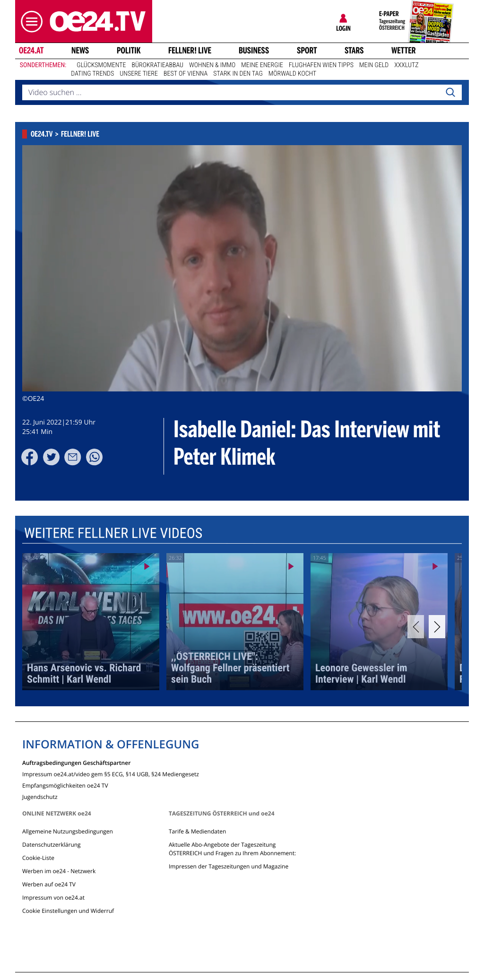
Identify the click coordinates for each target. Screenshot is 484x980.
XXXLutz (406, 65)
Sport (307, 51)
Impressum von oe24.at (53, 898)
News (80, 51)
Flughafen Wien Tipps (321, 65)
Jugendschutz (40, 796)
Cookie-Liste (38, 858)
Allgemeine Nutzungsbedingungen (68, 831)
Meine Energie (262, 65)
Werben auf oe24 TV (49, 884)
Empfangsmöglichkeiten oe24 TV (65, 785)
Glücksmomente (101, 65)
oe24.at (31, 51)
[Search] (450, 93)
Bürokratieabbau (157, 65)
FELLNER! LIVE (190, 51)
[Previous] (416, 627)
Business (254, 51)
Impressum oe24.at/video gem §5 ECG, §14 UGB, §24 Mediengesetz (111, 774)
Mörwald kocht (293, 74)
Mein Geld (374, 65)
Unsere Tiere (139, 74)
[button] (29, 22)
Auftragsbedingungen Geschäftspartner (76, 762)
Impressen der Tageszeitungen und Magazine (229, 866)
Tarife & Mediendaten (197, 831)
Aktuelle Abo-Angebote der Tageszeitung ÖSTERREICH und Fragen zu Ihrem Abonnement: (232, 849)
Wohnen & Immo (212, 65)
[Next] (437, 627)
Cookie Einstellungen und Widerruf (68, 911)
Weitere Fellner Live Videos (113, 533)
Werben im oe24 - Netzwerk (59, 871)
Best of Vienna (186, 74)
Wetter (404, 51)
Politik (129, 51)
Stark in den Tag (238, 74)
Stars (354, 51)
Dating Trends (92, 74)
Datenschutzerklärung (52, 845)
